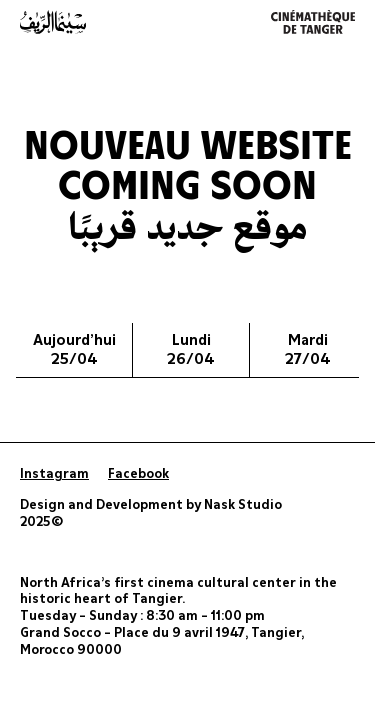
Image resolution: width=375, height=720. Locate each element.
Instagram (54, 474)
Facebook (138, 474)
